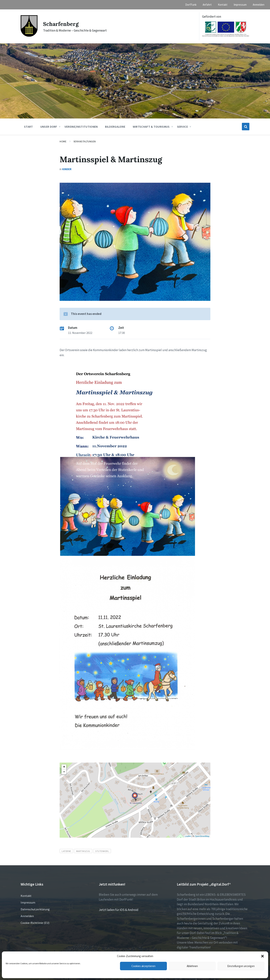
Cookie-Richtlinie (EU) (35, 923)
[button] (262, 956)
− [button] (64, 772)
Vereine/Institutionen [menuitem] (81, 127)
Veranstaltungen (85, 141)
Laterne (66, 851)
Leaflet (188, 836)
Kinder (67, 169)
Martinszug (83, 851)
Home (63, 141)
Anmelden (27, 916)
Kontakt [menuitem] (223, 5)
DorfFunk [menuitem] (191, 5)
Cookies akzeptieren (143, 966)
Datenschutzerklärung (35, 909)
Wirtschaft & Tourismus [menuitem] (151, 127)
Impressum (28, 902)
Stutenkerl (102, 851)
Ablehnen (192, 966)
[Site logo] (29, 35)
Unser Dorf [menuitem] (49, 127)
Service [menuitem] (182, 127)
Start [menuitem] (28, 127)
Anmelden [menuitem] (259, 5)
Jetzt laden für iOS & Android (119, 910)
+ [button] (64, 767)
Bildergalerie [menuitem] (115, 127)
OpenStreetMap (202, 836)
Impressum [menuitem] (240, 5)
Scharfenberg (61, 24)
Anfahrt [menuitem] (207, 5)
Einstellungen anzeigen (241, 966)
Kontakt (26, 896)
